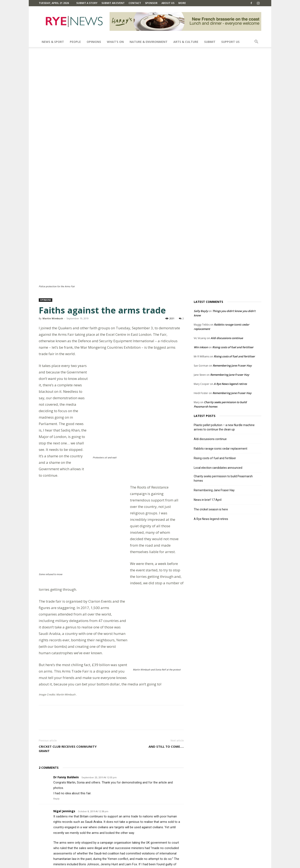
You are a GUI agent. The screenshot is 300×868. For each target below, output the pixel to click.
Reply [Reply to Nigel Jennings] (56, 744)
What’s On (115, 42)
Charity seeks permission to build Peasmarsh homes (223, 381)
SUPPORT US (230, 42)
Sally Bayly (201, 214)
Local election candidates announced (218, 371)
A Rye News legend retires (230, 287)
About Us (168, 3)
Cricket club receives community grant (68, 606)
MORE (182, 3)
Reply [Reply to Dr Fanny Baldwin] (56, 656)
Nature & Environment (149, 42)
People (75, 42)
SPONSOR (151, 3)
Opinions (94, 42)
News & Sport (53, 42)
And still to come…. (166, 604)
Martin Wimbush (53, 221)
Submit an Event (113, 3)
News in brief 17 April (208, 403)
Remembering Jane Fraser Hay (232, 268)
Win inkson (201, 250)
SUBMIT (210, 42)
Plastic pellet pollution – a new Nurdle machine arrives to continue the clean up (224, 330)
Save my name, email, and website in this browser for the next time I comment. (95, 837)
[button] (256, 42)
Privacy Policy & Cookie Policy (231, 864)
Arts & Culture (186, 42)
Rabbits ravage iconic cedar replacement (221, 351)
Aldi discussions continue (227, 241)
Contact (135, 3)
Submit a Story (87, 3)
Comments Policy (169, 864)
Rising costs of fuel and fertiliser (233, 250)
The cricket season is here (211, 412)
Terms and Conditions (196, 864)
